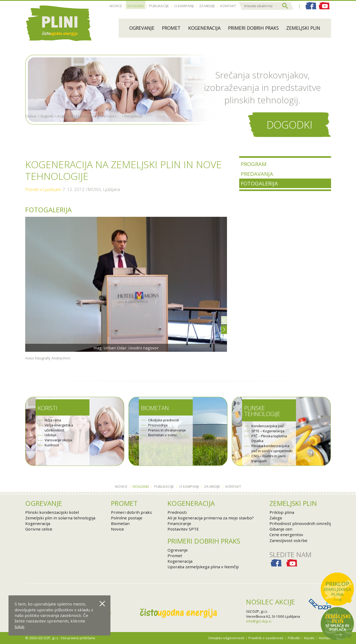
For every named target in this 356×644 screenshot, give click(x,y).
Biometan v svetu (162, 435)
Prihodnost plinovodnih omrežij (300, 523)
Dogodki (136, 6)
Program (254, 164)
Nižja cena (53, 420)
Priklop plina (282, 512)
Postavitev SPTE (183, 529)
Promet (171, 28)
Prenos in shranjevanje (167, 430)
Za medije (207, 6)
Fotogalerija (133, 129)
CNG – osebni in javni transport (269, 458)
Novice (116, 6)
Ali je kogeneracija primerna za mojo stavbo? (211, 518)
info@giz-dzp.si (259, 621)
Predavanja (257, 174)
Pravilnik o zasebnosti (266, 638)
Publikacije (159, 6)
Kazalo (309, 638)
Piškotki (294, 638)
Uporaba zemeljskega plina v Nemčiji (203, 567)
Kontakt (228, 6)
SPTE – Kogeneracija (268, 431)
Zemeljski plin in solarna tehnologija (60, 518)
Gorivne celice (39, 529)
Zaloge (276, 518)
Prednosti (177, 512)
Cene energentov (286, 535)
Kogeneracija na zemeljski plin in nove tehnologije (89, 129)
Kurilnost (52, 445)
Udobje (50, 435)
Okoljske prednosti (164, 420)
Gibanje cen (281, 529)
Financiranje (179, 523)
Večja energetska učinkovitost (59, 428)
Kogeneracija (204, 28)
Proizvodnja (158, 425)
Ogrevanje (142, 28)
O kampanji (184, 6)
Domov (31, 129)
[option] (126, 284)
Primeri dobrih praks (253, 28)
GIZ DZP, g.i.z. (257, 611)
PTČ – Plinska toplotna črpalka (269, 438)
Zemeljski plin (303, 28)
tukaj (19, 626)
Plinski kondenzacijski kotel (52, 512)
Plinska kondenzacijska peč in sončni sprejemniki (272, 448)
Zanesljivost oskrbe (288, 540)
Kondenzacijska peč (268, 426)
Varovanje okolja (58, 440)
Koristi (48, 408)
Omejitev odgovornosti (226, 638)
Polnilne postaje (127, 518)
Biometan (155, 408)
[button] (224, 320)
